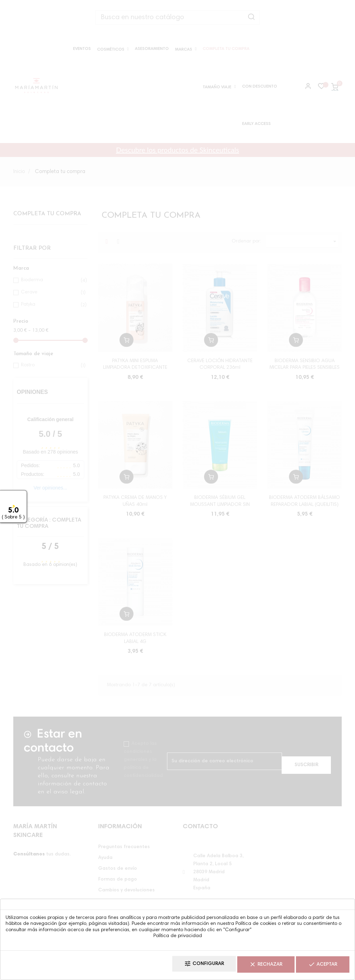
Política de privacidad (178, 938)
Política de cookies (256, 926)
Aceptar (319, 966)
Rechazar (254, 966)
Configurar (184, 966)
